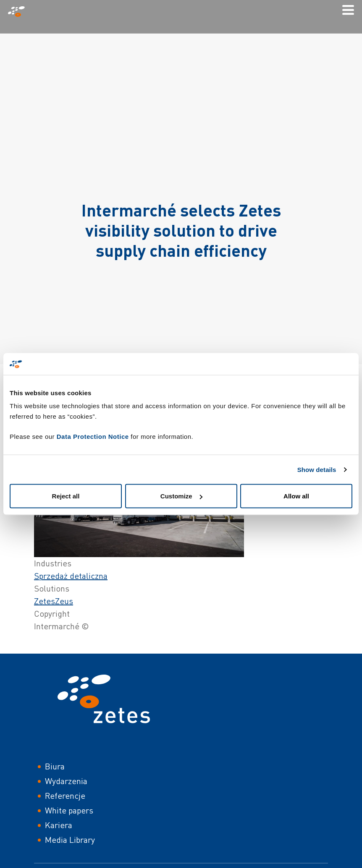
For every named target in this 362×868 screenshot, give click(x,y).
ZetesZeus (54, 601)
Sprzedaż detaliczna (71, 576)
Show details (317, 469)
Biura (55, 766)
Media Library (70, 840)
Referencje (65, 796)
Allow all (296, 496)
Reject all (66, 496)
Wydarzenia (66, 781)
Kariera (59, 825)
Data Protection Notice (93, 437)
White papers (69, 810)
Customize (181, 496)
